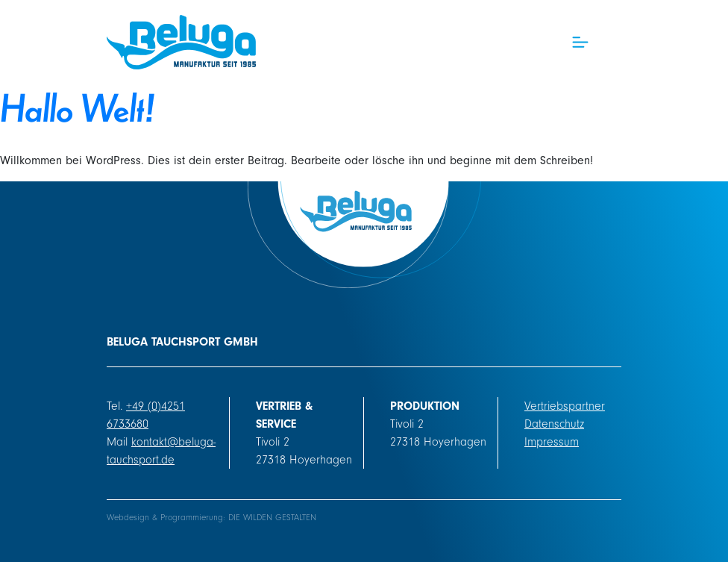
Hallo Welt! (78, 106)
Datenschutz (554, 424)
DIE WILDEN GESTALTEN (272, 518)
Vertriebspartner (565, 406)
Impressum (552, 442)
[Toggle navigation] (581, 42)
